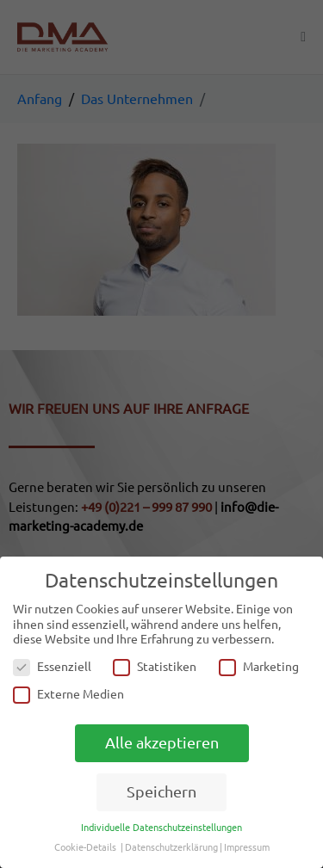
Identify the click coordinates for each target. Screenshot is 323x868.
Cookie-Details (85, 847)
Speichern (161, 792)
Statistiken (155, 667)
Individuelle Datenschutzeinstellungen (161, 828)
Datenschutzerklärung (171, 847)
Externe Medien (68, 695)
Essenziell (52, 667)
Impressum (247, 847)
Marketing (259, 667)
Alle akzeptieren (162, 743)
